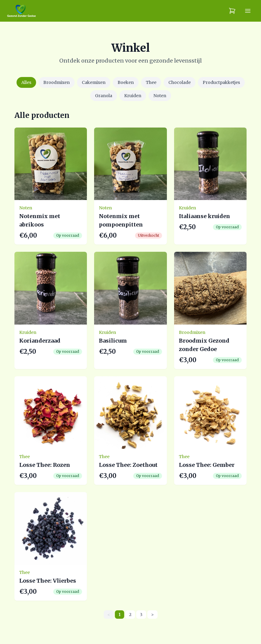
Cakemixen (94, 82)
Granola (104, 96)
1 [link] (120, 615)
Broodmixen (57, 82)
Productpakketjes (221, 82)
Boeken (126, 82)
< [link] (109, 615)
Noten (160, 96)
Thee (151, 82)
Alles (26, 82)
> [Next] (152, 615)
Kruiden (133, 96)
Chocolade (180, 82)
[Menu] (248, 11)
